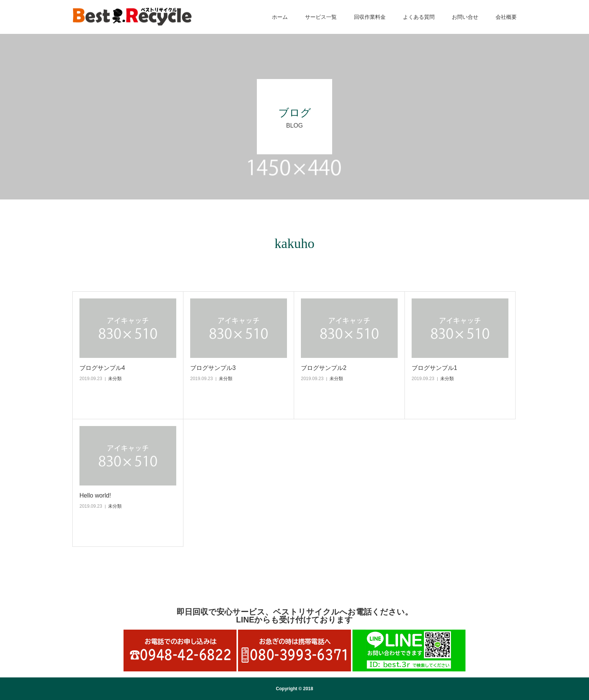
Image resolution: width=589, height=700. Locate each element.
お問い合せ (465, 17)
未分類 (115, 379)
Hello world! (95, 495)
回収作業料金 (370, 17)
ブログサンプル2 (324, 368)
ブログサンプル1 (434, 368)
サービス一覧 (321, 17)
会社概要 (506, 17)
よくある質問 (419, 17)
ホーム (280, 17)
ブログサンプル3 (213, 368)
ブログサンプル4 (102, 368)
